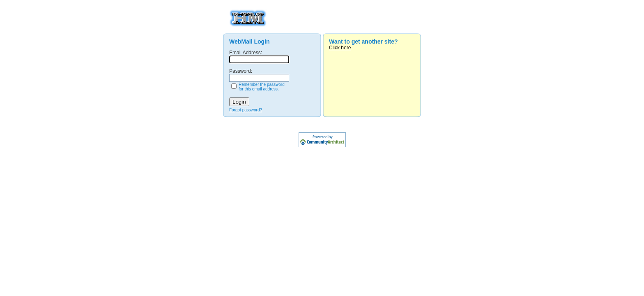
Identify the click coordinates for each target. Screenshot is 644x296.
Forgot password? (246, 110)
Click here (340, 48)
